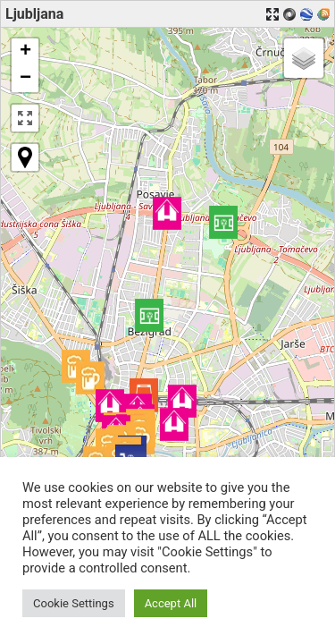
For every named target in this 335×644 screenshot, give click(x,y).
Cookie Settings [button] (74, 603)
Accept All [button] (171, 603)
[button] (223, 222)
